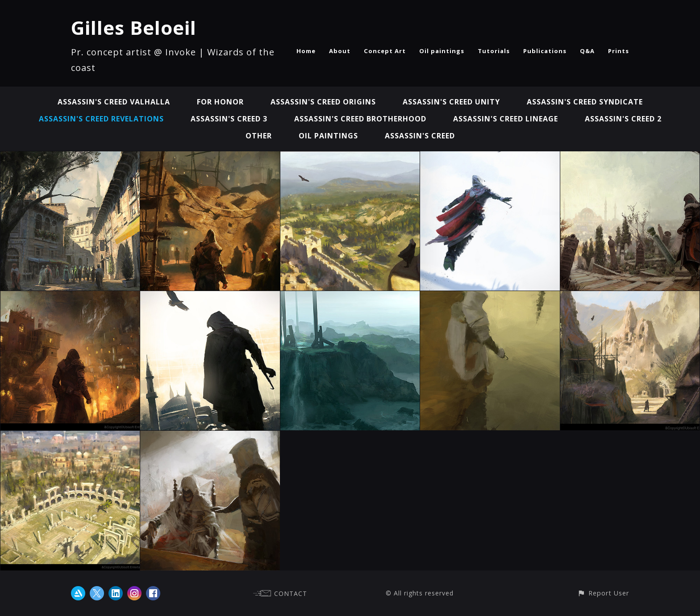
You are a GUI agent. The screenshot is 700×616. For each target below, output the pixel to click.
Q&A (587, 51)
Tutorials (494, 51)
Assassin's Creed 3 (229, 119)
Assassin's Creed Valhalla (114, 102)
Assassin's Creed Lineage (506, 119)
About (340, 51)
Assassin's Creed (420, 136)
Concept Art (385, 51)
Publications (545, 51)
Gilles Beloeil (134, 27)
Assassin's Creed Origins (323, 102)
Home (306, 51)
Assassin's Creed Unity (451, 102)
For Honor (220, 102)
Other (259, 136)
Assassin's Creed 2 (623, 119)
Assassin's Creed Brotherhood (360, 119)
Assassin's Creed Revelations (101, 119)
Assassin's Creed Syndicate (585, 102)
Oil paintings (442, 51)
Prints (619, 51)
